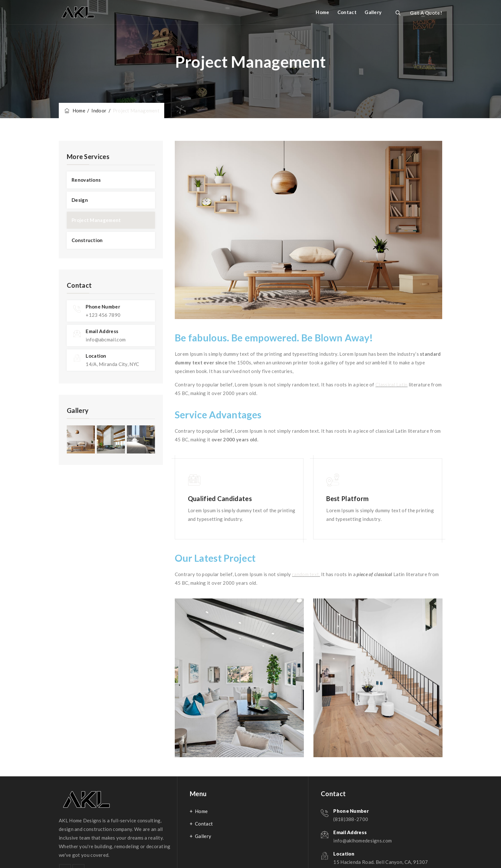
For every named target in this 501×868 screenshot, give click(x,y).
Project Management (96, 220)
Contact (347, 12)
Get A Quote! (426, 13)
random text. (306, 574)
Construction (87, 240)
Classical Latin (392, 385)
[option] (239, 678)
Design (80, 200)
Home (322, 12)
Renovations (86, 180)
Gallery (373, 12)
